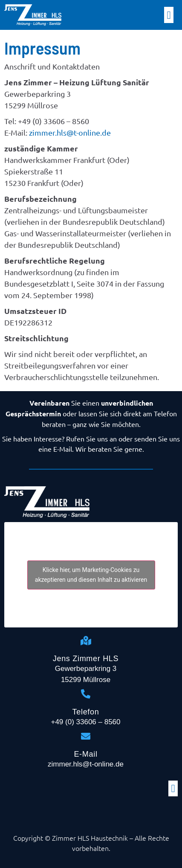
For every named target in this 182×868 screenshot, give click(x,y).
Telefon (86, 712)
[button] (169, 15)
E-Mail (85, 754)
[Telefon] (86, 694)
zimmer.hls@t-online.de (70, 132)
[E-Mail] (86, 736)
